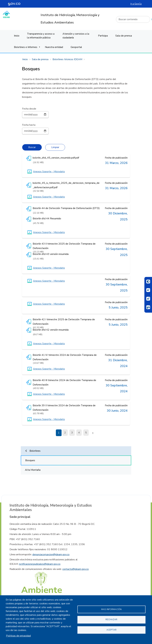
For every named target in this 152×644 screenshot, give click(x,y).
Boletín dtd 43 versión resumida (51, 254)
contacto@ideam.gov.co (76, 569)
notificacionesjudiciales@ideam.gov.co (40, 564)
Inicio (17, 36)
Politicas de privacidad (18, 636)
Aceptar (111, 630)
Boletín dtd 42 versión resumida (51, 330)
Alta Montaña (33, 470)
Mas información (111, 609)
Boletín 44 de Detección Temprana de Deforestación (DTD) (66, 208)
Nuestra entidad (54, 47)
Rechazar (111, 619)
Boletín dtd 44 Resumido (47, 219)
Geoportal (76, 47)
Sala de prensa (124, 36)
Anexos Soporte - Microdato (49, 172)
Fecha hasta (29, 125)
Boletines (35, 451)
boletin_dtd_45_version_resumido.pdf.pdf (56, 158)
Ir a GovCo (136, 4)
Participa (103, 36)
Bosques (30, 460)
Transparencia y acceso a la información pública (41, 36)
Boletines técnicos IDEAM (67, 59)
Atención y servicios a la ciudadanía (76, 36)
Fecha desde (29, 109)
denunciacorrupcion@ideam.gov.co (51, 554)
